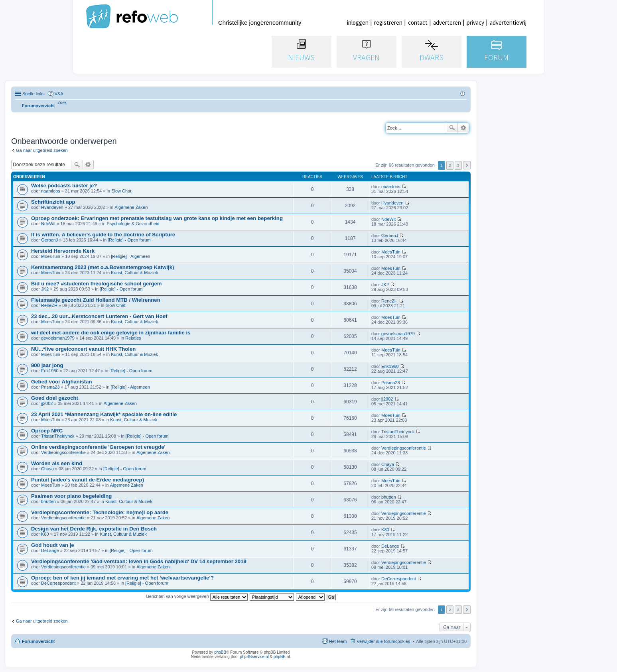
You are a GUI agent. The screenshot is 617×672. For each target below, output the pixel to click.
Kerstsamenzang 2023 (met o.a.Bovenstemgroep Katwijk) (103, 267)
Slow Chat (121, 191)
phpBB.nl (282, 657)
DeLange (50, 550)
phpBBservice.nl (254, 657)
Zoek (452, 128)
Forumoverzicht (38, 641)
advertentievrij (508, 23)
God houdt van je (53, 545)
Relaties (133, 338)
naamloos (51, 191)
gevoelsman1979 (58, 338)
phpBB (220, 652)
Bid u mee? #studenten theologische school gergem (97, 284)
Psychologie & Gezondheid (133, 224)
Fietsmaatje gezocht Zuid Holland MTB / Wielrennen (96, 300)
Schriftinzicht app (53, 202)
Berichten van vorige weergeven (197, 596)
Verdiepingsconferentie (63, 452)
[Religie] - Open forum (129, 240)
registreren (388, 23)
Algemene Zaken (131, 207)
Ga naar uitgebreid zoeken (42, 150)
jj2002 (47, 403)
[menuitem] (62, 103)
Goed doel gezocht (55, 398)
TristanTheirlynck (58, 436)
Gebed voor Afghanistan (62, 382)
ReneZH (49, 305)
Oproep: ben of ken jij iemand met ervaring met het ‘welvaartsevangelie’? (122, 578)
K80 (45, 534)
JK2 (45, 289)
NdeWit (48, 224)
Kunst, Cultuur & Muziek (134, 273)
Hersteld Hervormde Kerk (63, 251)
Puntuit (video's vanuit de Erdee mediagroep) (88, 480)
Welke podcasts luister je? (64, 186)
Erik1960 (50, 371)
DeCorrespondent (58, 583)
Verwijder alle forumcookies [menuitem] (383, 641)
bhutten (48, 501)
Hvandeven (52, 207)
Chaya (47, 469)
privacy (475, 23)
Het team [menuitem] (338, 641)
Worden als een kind (57, 463)
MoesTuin (51, 256)
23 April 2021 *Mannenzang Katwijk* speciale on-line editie (104, 414)
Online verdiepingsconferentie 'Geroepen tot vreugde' (98, 447)
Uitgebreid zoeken (463, 128)
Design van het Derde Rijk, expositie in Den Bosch (94, 529)
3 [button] (458, 165)
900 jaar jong (47, 365)
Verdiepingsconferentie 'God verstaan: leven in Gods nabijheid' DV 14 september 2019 (139, 561)
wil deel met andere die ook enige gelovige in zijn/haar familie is (111, 333)
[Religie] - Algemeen (130, 256)
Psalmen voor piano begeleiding (71, 496)
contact (418, 23)
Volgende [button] (467, 165)
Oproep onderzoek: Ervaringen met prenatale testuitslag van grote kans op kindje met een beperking (157, 218)
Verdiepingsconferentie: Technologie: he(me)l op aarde (100, 512)
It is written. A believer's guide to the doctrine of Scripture (103, 235)
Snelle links (34, 94)
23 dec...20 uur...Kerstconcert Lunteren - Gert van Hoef (99, 316)
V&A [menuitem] (59, 94)
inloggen (358, 23)
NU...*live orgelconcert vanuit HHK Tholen (83, 349)
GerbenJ (49, 240)
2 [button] (450, 165)
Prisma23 (50, 387)
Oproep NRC (47, 431)
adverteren (447, 23)
